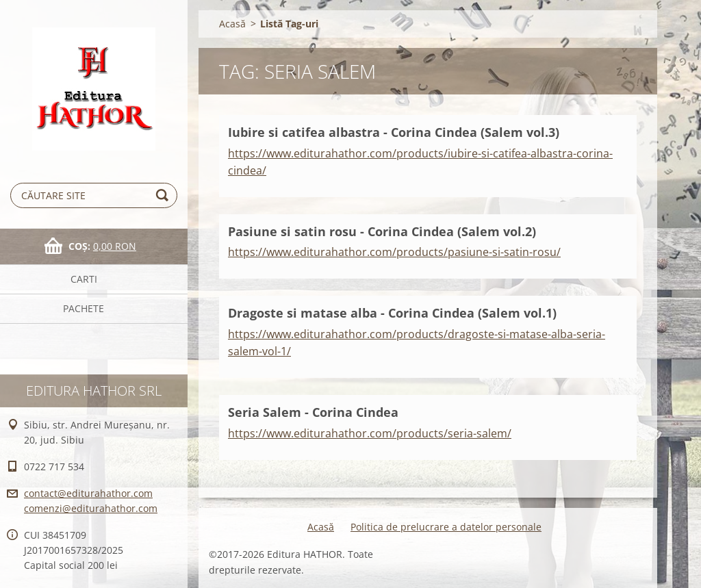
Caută (164, 195)
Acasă (232, 24)
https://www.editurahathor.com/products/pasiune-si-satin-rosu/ (394, 252)
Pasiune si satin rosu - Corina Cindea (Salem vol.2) (382, 231)
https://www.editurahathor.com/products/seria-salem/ (370, 433)
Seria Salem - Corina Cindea (313, 412)
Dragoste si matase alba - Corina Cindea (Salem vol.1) (392, 313)
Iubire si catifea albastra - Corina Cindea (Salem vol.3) (394, 132)
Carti (84, 279)
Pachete (84, 308)
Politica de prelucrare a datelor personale (446, 527)
